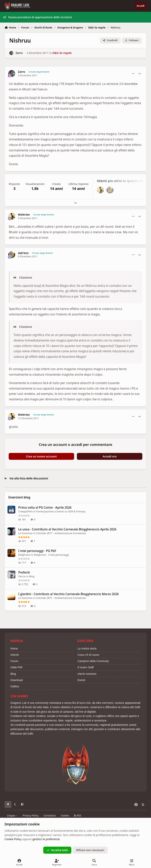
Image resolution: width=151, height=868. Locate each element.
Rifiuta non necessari (90, 850)
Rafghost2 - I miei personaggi (51, 555)
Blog (32, 576)
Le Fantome (25, 533)
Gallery (15, 686)
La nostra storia (87, 648)
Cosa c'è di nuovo (88, 655)
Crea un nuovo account (41, 456)
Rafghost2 (24, 555)
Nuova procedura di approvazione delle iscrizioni (38, 17)
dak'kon (23, 253)
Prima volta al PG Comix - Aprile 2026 (45, 508)
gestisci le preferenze (46, 839)
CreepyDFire (26, 511)
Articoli (15, 655)
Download (17, 680)
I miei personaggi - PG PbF (37, 551)
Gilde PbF (17, 667)
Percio (22, 576)
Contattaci (50, 816)
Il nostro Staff (86, 667)
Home (14, 648)
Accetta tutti (57, 850)
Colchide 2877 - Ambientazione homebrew (61, 533)
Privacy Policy (31, 816)
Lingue (12, 816)
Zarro (19, 53)
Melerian (24, 215)
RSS (77, 816)
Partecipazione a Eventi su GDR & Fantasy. (61, 511)
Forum (14, 661)
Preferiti (24, 572)
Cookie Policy (13, 839)
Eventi (81, 680)
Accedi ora (110, 456)
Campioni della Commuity (93, 661)
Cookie (65, 816)
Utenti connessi (87, 674)
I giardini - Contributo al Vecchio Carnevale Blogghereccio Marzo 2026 (69, 594)
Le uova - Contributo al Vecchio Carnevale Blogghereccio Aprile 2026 (67, 529)
